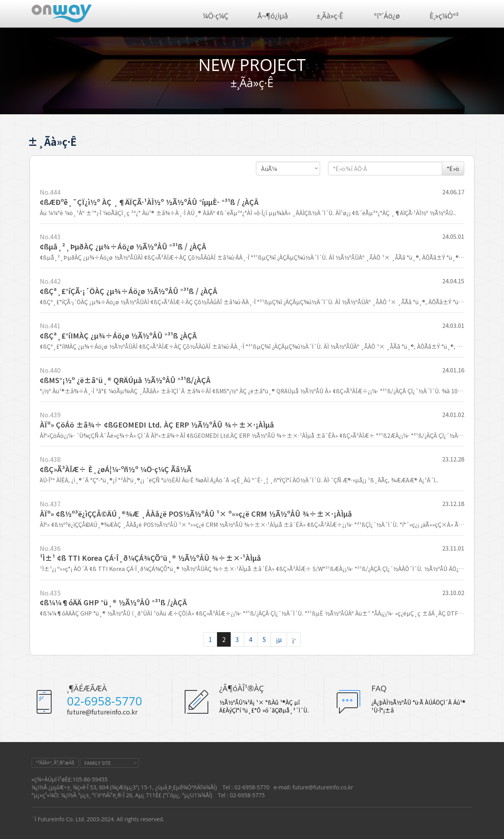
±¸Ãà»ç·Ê (330, 16)
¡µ (279, 639)
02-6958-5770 (105, 701)
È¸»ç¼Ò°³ (444, 16)
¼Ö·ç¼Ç (216, 16)
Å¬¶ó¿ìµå (273, 16)
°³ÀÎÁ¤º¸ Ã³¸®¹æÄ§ (55, 763)
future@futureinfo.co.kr (102, 712)
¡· (294, 639)
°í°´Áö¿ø (387, 16)
